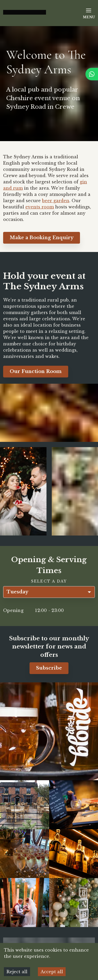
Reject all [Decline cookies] (17, 972)
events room (40, 207)
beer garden (56, 201)
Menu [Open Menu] (89, 13)
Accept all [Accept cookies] (52, 972)
